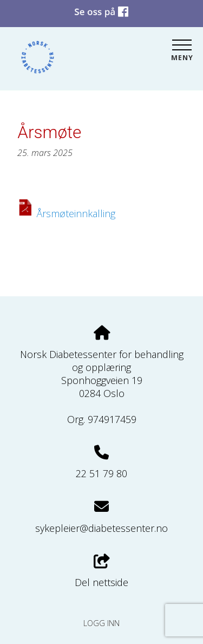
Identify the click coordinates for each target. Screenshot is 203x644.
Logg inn (101, 623)
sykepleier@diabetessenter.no (101, 528)
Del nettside (101, 572)
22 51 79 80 (101, 473)
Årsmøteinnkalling (76, 213)
